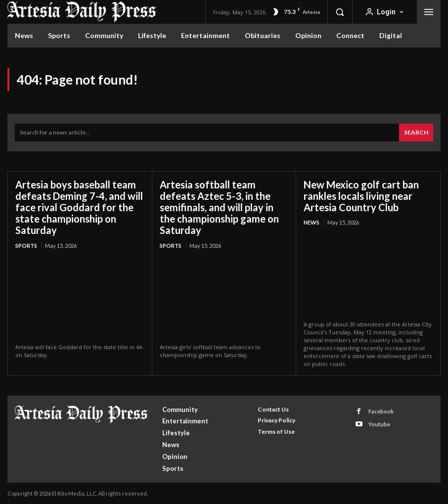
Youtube (379, 424)
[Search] (416, 132)
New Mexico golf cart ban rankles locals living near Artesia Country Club (361, 195)
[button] (340, 12)
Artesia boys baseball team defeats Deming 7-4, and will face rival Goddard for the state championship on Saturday (79, 207)
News (312, 222)
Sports (26, 245)
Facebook (381, 411)
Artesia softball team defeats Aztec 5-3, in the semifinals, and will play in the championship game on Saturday (219, 207)
